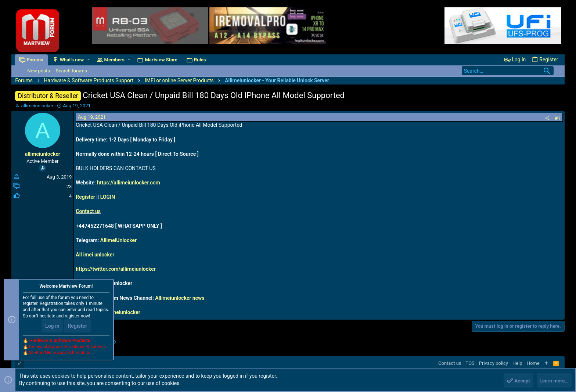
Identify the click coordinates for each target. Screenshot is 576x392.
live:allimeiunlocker (118, 312)
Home (533, 363)
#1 (557, 118)
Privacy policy (494, 363)
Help (517, 363)
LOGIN (108, 197)
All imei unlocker (95, 255)
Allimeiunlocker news (180, 298)
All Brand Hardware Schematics (59, 354)
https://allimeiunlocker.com (129, 183)
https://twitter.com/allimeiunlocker (116, 269)
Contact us (88, 211)
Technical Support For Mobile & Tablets (66, 348)
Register (85, 197)
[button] (89, 60)
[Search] (508, 71)
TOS (470, 363)
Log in (52, 327)
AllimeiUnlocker (118, 240)
